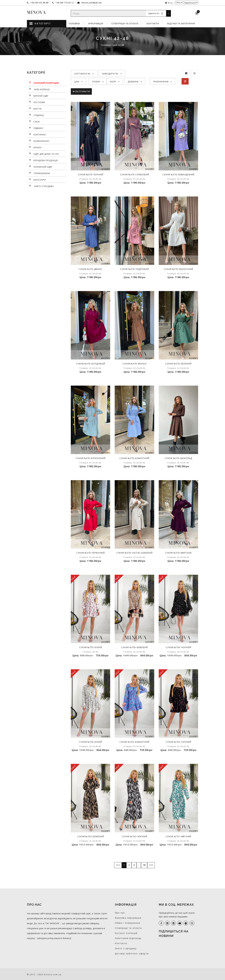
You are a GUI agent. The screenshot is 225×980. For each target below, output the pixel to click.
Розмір (98, 82)
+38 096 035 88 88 (39, 3)
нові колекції (38, 89)
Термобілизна (38, 173)
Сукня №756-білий (90, 742)
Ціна (78, 82)
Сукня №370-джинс (91, 269)
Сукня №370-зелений (178, 364)
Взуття (34, 108)
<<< (118, 865)
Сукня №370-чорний (90, 174)
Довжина (135, 82)
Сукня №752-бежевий (90, 836)
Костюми (36, 102)
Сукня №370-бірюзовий (90, 458)
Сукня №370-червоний (90, 553)
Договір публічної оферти (132, 954)
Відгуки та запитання (181, 23)
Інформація (96, 23)
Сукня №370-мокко (134, 364)
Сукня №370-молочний (178, 269)
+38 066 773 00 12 (64, 3)
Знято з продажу (40, 186)
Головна (74, 23)
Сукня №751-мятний (178, 836)
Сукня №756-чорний (178, 647)
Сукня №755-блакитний (135, 742)
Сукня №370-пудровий (135, 269)
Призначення (162, 82)
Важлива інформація (128, 918)
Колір (115, 82)
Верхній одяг (38, 95)
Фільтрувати (81, 91)
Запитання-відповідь (128, 938)
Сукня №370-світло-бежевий (135, 553)
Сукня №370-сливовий (134, 174)
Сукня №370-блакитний (135, 458)
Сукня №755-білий (90, 647)
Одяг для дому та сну (43, 154)
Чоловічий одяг (40, 166)
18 (144, 865)
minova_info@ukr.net (91, 3)
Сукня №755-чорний (178, 742)
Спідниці (35, 115)
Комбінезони (38, 141)
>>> (151, 865)
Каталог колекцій (126, 933)
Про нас (120, 913)
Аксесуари (36, 179)
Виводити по (112, 74)
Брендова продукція (42, 160)
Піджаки (35, 128)
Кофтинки (36, 134)
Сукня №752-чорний (135, 836)
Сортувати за (84, 74)
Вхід (169, 3)
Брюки (34, 147)
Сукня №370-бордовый (90, 364)
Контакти (153, 23)
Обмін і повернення (128, 923)
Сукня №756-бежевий (135, 647)
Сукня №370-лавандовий (178, 174)
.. (139, 865)
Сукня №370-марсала (178, 553)
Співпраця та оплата (125, 23)
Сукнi (33, 121)
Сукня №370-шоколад (178, 458)
